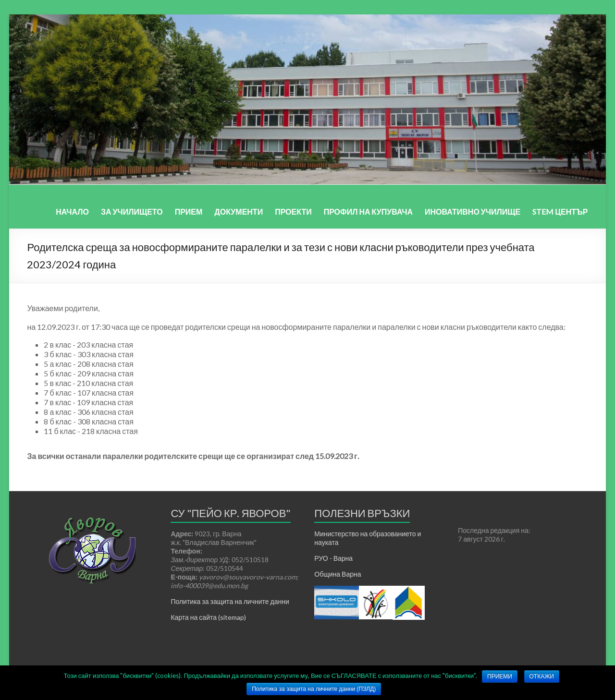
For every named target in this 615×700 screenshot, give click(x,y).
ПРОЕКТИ (293, 211)
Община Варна (338, 574)
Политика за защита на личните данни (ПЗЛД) (314, 689)
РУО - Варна (333, 558)
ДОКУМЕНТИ (239, 211)
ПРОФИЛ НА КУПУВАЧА (368, 211)
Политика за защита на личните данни (230, 601)
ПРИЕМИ (500, 676)
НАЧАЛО (72, 211)
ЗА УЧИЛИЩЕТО (132, 211)
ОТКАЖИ (542, 676)
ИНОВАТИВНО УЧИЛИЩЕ (473, 211)
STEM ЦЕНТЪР (560, 211)
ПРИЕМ (189, 211)
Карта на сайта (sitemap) (208, 617)
